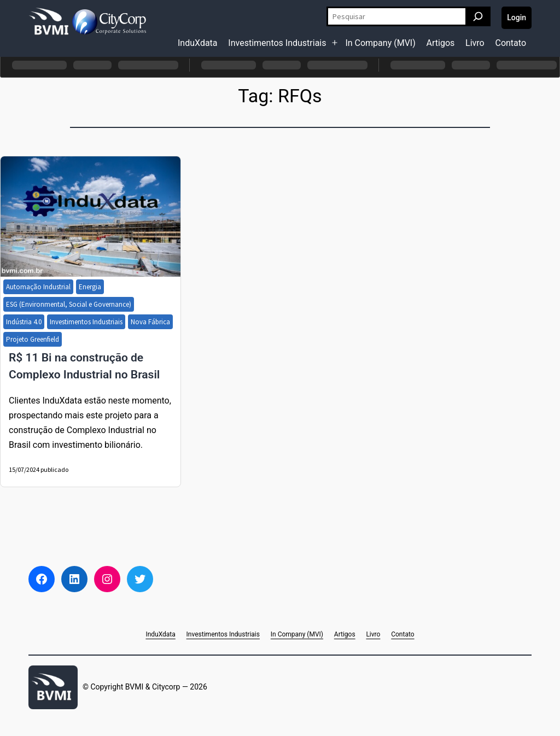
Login (517, 17)
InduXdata (198, 43)
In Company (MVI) (380, 43)
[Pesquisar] (478, 16)
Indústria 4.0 (24, 322)
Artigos (441, 43)
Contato (511, 43)
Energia (90, 287)
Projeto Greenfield (33, 339)
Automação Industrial (38, 287)
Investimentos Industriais (277, 43)
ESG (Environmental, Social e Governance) (69, 304)
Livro (475, 43)
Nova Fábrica (150, 322)
